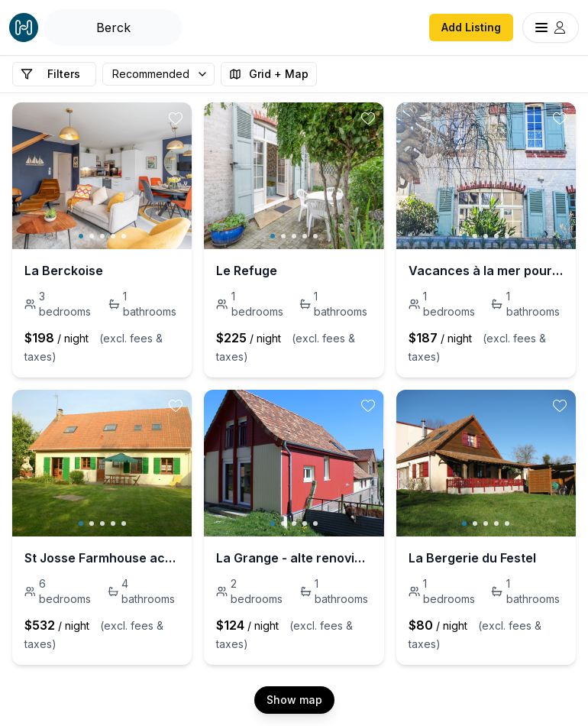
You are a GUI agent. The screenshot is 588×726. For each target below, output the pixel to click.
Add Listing (471, 27)
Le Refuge (247, 271)
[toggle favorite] (176, 118)
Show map (294, 700)
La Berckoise (64, 271)
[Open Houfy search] (113, 28)
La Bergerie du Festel (472, 558)
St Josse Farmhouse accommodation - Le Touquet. (102, 558)
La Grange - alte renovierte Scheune (294, 558)
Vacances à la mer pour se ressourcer (486, 271)
